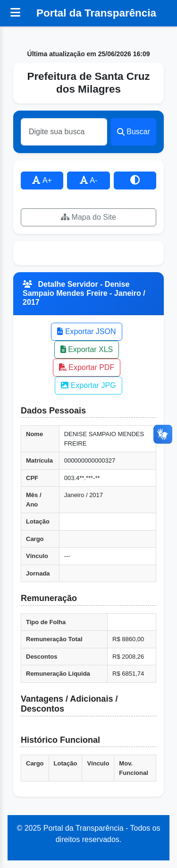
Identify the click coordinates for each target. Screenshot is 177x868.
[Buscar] (64, 132)
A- (89, 180)
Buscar (134, 132)
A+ (42, 180)
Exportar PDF (87, 367)
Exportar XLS (87, 349)
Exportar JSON (86, 331)
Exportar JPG (88, 385)
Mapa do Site (88, 217)
